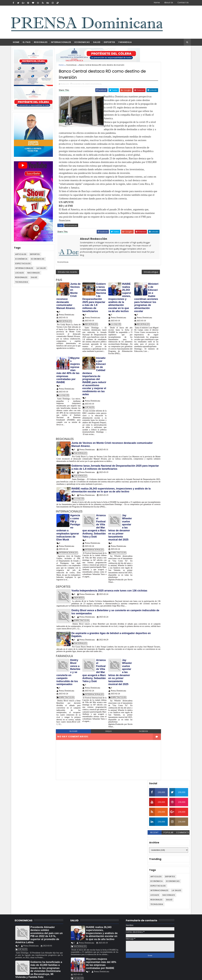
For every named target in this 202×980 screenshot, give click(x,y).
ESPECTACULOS (25, 265)
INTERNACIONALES (63, 43)
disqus (101, 775)
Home (155, 3)
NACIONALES (36, 274)
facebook (130, 775)
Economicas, (99, 85)
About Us (167, 3)
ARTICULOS (23, 256)
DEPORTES (112, 43)
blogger (72, 775)
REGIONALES (43, 43)
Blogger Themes (61, 976)
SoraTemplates (31, 976)
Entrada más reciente (70, 302)
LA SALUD (44, 270)
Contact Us (181, 3)
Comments (180, 102)
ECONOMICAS (84, 43)
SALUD (99, 43)
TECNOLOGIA (24, 283)
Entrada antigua (134, 302)
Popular (166, 102)
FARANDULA (127, 43)
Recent (152, 102)
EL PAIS (29, 43)
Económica (24, 260)
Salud (36, 279)
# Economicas (74, 252)
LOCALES (22, 274)
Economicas (40, 260)
